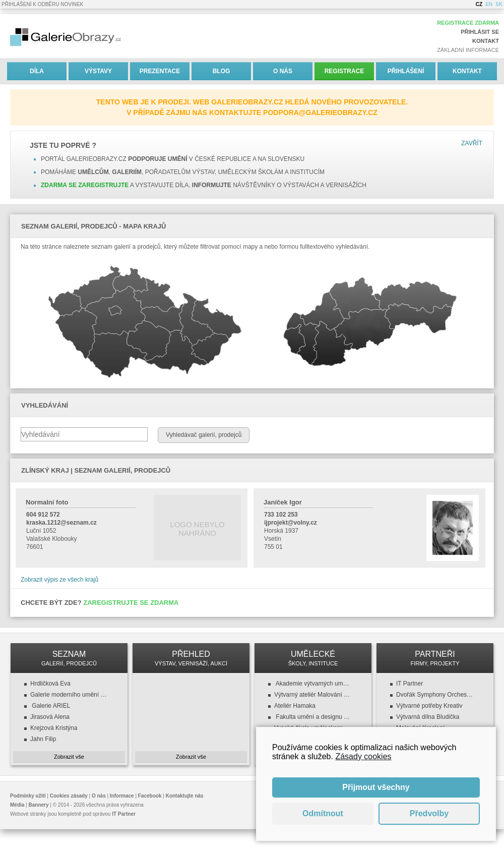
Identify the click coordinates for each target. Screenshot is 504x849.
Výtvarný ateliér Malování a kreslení (313, 695)
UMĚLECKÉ (313, 658)
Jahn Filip (43, 739)
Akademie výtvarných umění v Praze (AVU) (313, 684)
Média (17, 805)
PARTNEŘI (435, 658)
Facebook (150, 796)
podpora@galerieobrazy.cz (320, 112)
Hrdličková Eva (50, 684)
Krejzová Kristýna (54, 728)
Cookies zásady (69, 796)
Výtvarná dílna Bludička (428, 717)
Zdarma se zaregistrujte (85, 185)
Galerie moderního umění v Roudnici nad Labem (69, 695)
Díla (37, 71)
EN (489, 4)
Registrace (344, 71)
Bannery (39, 805)
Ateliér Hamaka (295, 706)
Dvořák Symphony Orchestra (435, 695)
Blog (222, 71)
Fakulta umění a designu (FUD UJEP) (313, 717)
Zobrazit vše (69, 757)
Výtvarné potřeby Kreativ (429, 706)
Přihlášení (406, 71)
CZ (479, 4)
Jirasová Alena (50, 717)
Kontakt (486, 41)
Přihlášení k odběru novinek (42, 4)
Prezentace (160, 71)
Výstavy (98, 71)
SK (499, 4)
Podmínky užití (28, 796)
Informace (122, 796)
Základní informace (468, 50)
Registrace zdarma (468, 23)
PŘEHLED (191, 658)
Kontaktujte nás (185, 796)
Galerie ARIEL (50, 706)
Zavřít (472, 143)
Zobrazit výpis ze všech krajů (59, 580)
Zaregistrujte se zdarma (131, 603)
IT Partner (409, 684)
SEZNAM (69, 658)
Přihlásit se (480, 32)
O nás (283, 71)
